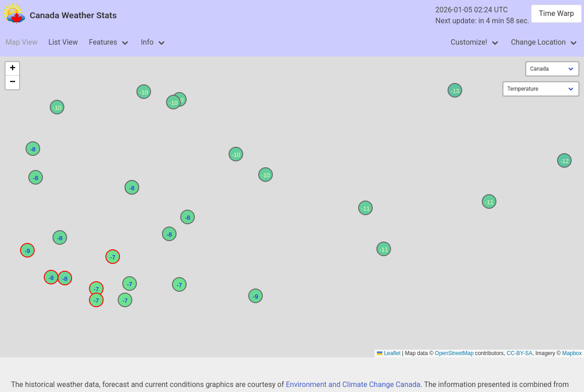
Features (103, 42)
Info (147, 42)
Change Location (538, 42)
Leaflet (388, 353)
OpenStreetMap (454, 353)
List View (63, 42)
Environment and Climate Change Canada (353, 384)
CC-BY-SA (520, 353)
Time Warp (556, 13)
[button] (96, 289)
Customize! (469, 42)
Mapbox (572, 353)
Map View (21, 42)
